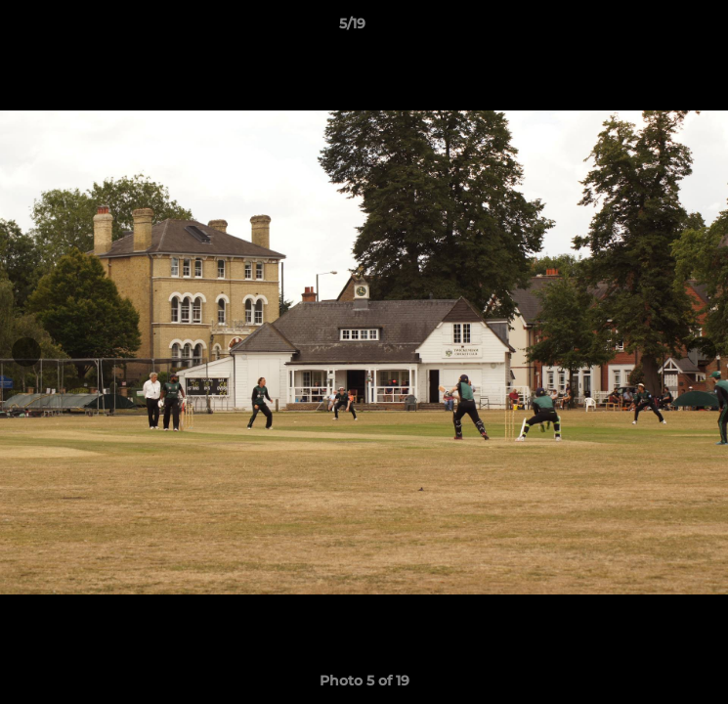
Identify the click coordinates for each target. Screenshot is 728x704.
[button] (658, 28)
